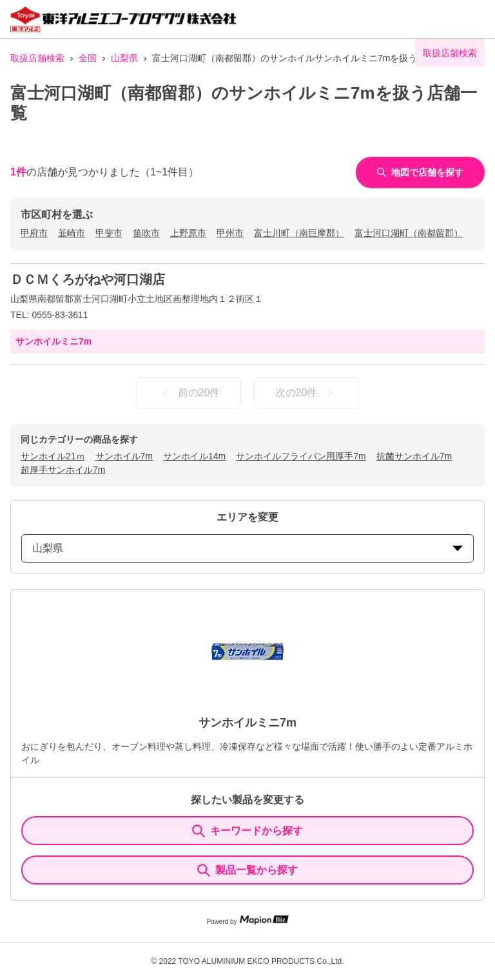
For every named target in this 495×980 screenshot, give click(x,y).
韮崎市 (72, 233)
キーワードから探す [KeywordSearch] (247, 831)
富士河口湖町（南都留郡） (409, 233)
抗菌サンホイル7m (414, 456)
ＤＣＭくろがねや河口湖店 (88, 279)
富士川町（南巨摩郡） (299, 233)
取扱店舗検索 (37, 58)
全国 (88, 58)
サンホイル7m (124, 456)
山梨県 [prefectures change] (247, 548)
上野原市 (188, 233)
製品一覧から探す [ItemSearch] (247, 870)
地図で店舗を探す (420, 172)
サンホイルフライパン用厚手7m (301, 456)
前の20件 (189, 393)
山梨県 (124, 58)
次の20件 (307, 393)
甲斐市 (109, 233)
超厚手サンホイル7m (63, 470)
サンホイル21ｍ (53, 456)
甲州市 (230, 233)
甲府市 (34, 233)
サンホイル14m (194, 456)
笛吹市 (146, 233)
